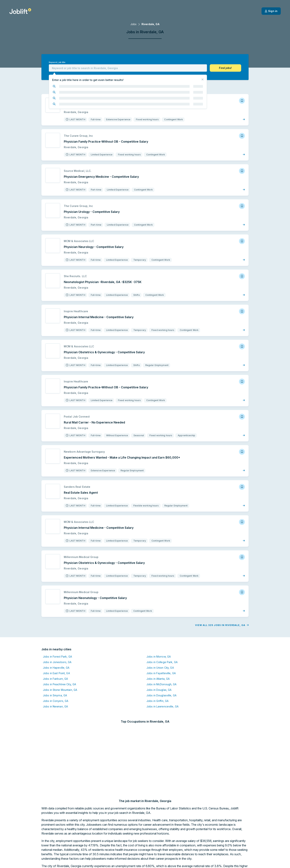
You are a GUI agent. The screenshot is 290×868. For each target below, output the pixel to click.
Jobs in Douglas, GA (120, 704)
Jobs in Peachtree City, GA (21, 698)
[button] (264, 68)
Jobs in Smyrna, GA (16, 709)
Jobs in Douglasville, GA (123, 709)
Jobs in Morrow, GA (120, 670)
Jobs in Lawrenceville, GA (124, 720)
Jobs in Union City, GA (122, 681)
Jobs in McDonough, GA (123, 698)
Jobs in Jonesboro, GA (19, 676)
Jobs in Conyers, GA (17, 715)
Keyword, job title (19, 62)
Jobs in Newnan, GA (17, 720)
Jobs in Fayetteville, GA (123, 687)
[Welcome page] (20, 11)
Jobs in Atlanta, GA (120, 693)
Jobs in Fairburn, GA (17, 693)
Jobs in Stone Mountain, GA (22, 704)
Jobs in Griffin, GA (119, 715)
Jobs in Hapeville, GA (18, 681)
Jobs (133, 24)
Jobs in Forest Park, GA (19, 670)
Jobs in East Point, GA (18, 687)
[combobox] (128, 68)
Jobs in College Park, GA (124, 676)
